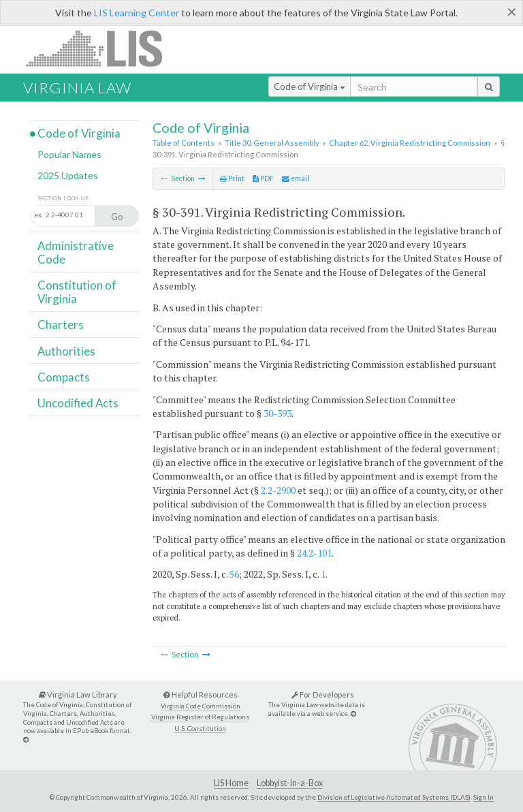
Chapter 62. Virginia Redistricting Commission (410, 143)
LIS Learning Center (137, 13)
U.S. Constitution (200, 729)
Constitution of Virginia (77, 292)
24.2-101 (314, 553)
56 (234, 574)
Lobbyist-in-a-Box (290, 783)
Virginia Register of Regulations (200, 717)
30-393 (278, 413)
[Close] (512, 12)
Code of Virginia (310, 87)
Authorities (66, 351)
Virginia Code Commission (201, 706)
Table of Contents (184, 143)
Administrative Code (76, 252)
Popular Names (69, 154)
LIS (102, 48)
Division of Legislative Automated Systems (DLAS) (394, 797)
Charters (61, 325)
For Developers (323, 694)
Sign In (484, 797)
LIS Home (231, 783)
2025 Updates (68, 175)
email (296, 178)
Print (232, 178)
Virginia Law (77, 88)
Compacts (64, 377)
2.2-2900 (278, 490)
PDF (263, 178)
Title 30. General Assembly (272, 143)
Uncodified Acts (78, 403)
